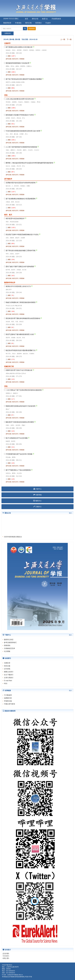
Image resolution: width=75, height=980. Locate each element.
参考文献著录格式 (10, 642)
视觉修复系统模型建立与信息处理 (17, 63)
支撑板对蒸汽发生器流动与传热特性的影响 (21, 183)
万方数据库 (8, 695)
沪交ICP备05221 (7, 965)
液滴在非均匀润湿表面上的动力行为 (18, 286)
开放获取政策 (56, 19)
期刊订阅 (28, 23)
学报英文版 (8, 701)
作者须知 (18, 23)
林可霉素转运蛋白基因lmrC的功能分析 (19, 47)
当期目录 (7, 663)
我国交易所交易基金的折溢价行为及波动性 (21, 406)
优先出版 (7, 666)
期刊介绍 (35, 19)
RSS (6, 684)
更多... (71, 513)
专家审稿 (37, 495)
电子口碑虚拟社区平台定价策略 (17, 438)
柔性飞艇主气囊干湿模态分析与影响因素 (20, 267)
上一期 (63, 39)
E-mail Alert (8, 681)
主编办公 (37, 507)
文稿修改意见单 (9, 648)
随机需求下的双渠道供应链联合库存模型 (20, 422)
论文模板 (7, 651)
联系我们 (39, 23)
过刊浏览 (7, 669)
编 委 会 (45, 19)
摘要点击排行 (9, 672)
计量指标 (22, 59)
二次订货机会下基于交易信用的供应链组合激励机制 (24, 390)
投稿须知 (7, 645)
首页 (26, 19)
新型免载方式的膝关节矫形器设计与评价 (20, 115)
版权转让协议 (9, 640)
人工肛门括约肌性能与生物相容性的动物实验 (21, 147)
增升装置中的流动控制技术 (15, 219)
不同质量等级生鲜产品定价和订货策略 (19, 454)
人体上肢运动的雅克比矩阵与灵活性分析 (20, 99)
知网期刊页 (8, 698)
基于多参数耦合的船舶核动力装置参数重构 (21, 199)
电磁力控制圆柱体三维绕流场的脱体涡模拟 (21, 302)
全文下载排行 (9, 675)
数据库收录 (7, 23)
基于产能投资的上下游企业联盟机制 (18, 470)
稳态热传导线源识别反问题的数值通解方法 (21, 350)
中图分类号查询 (9, 704)
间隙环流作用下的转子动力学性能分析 (19, 370)
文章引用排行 (9, 678)
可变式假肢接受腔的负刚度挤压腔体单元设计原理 (23, 131)
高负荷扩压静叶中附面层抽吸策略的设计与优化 (22, 235)
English (48, 23)
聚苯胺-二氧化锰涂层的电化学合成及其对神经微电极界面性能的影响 (29, 163)
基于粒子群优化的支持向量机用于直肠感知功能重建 (24, 79)
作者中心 (37, 489)
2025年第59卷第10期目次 (13, 537)
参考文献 (8, 59)
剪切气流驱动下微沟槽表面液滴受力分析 (20, 334)
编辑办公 (37, 501)
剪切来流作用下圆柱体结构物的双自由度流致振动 (23, 318)
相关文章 (15, 59)
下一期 (69, 39)
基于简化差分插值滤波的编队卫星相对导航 (21, 251)
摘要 (9, 56)
